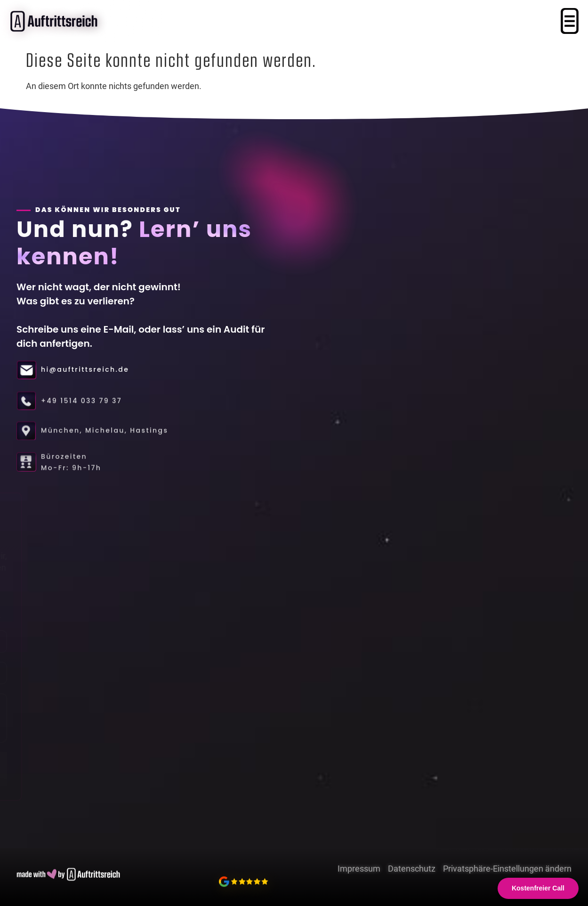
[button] (569, 22)
